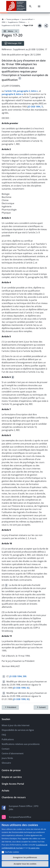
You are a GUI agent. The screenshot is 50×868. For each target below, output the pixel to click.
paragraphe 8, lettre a (12, 94)
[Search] (31, 6)
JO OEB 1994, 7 (35, 107)
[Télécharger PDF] (13, 43)
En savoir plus (34, 848)
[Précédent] (10, 707)
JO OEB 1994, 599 (18, 676)
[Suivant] (41, 707)
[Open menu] (10, 31)
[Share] (46, 26)
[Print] (40, 26)
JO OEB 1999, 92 (21, 688)
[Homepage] (3, 19)
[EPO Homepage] (16, 6)
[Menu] (40, 6)
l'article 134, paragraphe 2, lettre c (21, 91)
